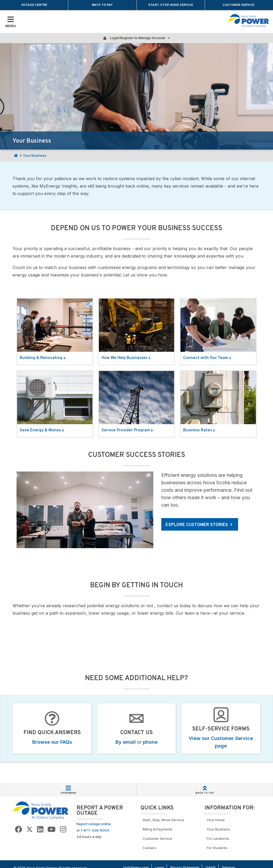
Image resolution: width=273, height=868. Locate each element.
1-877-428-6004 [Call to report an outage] (95, 830)
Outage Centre (34, 5)
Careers (149, 848)
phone (150, 742)
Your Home (216, 820)
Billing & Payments (158, 829)
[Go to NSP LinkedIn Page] (40, 830)
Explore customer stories (199, 525)
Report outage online (94, 824)
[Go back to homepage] (248, 21)
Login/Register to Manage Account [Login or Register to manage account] (136, 38)
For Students (217, 848)
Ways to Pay (102, 5)
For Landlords (218, 838)
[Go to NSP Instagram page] (63, 830)
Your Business (219, 829)
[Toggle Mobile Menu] (11, 22)
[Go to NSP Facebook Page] (19, 830)
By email (126, 742)
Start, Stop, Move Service (171, 5)
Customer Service (239, 5)
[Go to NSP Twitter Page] (30, 830)
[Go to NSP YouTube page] (51, 830)
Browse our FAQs (52, 742)
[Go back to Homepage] (41, 810)
